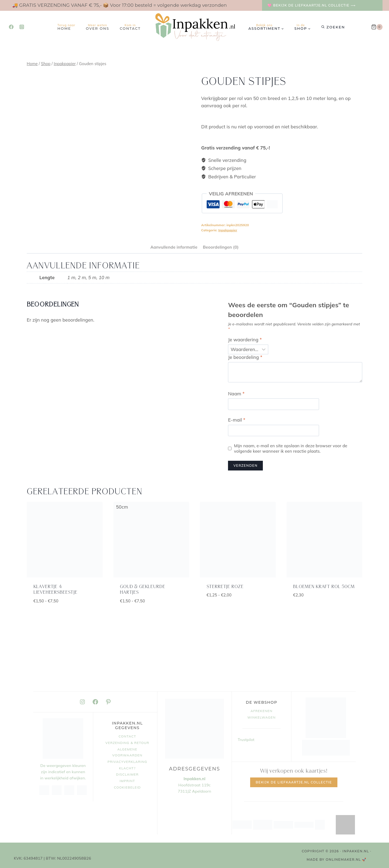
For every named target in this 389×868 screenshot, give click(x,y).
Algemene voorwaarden (128, 752)
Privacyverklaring (127, 762)
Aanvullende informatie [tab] (174, 247)
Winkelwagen (262, 717)
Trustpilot (246, 740)
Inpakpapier (228, 230)
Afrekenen (261, 711)
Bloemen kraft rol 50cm (324, 587)
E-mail (237, 420)
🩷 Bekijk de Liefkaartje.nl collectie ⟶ (311, 5)
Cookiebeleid (128, 787)
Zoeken (336, 27)
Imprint (127, 781)
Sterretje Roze (225, 587)
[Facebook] (11, 27)
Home (66, 27)
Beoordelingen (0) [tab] (221, 247)
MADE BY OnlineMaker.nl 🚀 (337, 859)
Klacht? (127, 768)
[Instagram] (22, 27)
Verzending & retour (127, 743)
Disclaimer (128, 774)
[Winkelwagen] (377, 27)
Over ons (98, 27)
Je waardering (245, 340)
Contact (130, 27)
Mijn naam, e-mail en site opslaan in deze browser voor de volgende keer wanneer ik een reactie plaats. (291, 448)
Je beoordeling (245, 357)
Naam (236, 394)
